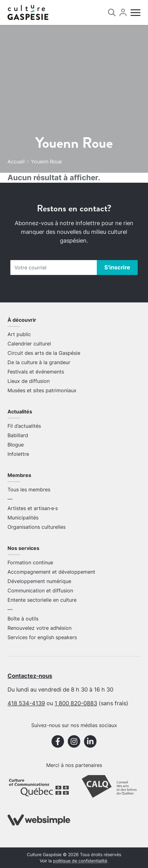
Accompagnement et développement (51, 572)
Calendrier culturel (29, 344)
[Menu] (136, 13)
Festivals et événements (36, 372)
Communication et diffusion (40, 591)
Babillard (18, 435)
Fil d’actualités (24, 426)
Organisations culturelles (37, 527)
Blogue (16, 445)
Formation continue (30, 562)
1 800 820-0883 (76, 703)
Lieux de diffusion (29, 381)
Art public (19, 334)
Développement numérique (39, 581)
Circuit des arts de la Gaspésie (44, 353)
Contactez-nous (30, 676)
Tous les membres (29, 489)
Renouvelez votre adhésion (39, 628)
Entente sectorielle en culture (42, 600)
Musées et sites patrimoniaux (42, 390)
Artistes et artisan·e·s (33, 508)
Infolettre (18, 454)
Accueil (16, 162)
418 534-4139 (26, 703)
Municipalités (23, 518)
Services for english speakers (42, 637)
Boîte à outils (23, 619)
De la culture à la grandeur (39, 362)
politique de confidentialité (80, 861)
